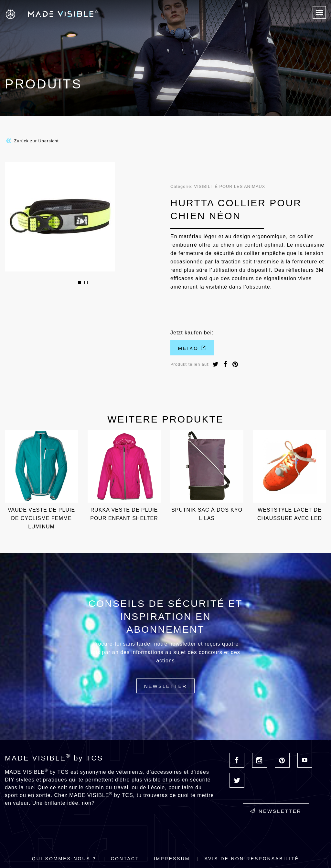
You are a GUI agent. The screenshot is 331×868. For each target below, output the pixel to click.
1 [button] (80, 282)
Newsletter (166, 686)
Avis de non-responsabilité (252, 859)
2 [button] (86, 282)
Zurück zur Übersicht (32, 141)
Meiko (192, 348)
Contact (125, 859)
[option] (83, 217)
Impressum (172, 859)
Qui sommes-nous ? (64, 859)
